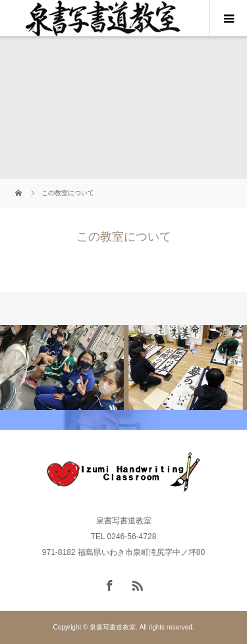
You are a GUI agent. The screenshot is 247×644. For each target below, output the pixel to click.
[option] (62, 368)
